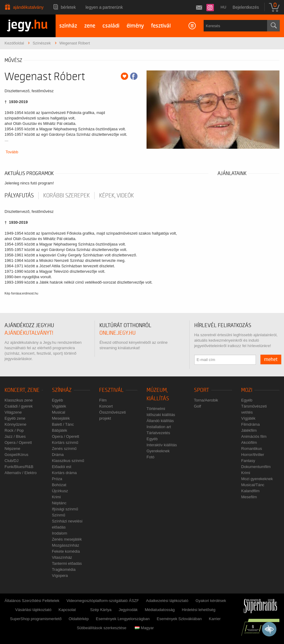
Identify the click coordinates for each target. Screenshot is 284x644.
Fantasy (248, 461)
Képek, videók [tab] (116, 196)
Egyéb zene (15, 418)
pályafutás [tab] (19, 196)
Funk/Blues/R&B (19, 467)
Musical (59, 412)
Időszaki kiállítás (161, 415)
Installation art (159, 427)
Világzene (13, 412)
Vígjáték (59, 406)
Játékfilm (249, 430)
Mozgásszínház (66, 545)
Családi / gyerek (19, 406)
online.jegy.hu (118, 333)
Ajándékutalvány (28, 7)
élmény (135, 26)
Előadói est (62, 467)
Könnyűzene (15, 424)
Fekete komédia (66, 551)
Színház (62, 390)
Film (103, 400)
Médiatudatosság (160, 610)
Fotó (150, 457)
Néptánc (59, 503)
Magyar (144, 628)
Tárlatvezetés (158, 433)
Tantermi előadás (67, 563)
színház (68, 26)
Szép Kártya (101, 610)
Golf (198, 406)
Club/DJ (11, 461)
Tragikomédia (64, 569)
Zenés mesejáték (67, 539)
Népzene (12, 449)
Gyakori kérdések (211, 601)
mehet (271, 359)
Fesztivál (111, 390)
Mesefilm (249, 497)
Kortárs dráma (64, 473)
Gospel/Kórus (16, 455)
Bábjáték (60, 430)
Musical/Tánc (253, 485)
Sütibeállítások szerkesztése (102, 628)
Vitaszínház (62, 557)
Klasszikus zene (19, 400)
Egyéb (58, 400)
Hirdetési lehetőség (199, 610)
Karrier (215, 619)
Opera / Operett (18, 442)
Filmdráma (250, 424)
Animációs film (254, 436)
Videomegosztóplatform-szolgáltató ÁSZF (103, 601)
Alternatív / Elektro (21, 473)
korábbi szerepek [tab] (66, 196)
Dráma (58, 455)
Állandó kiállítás (160, 421)
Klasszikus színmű (68, 461)
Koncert (106, 406)
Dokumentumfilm (256, 467)
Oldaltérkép (79, 619)
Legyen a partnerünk (104, 7)
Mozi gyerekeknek (257, 479)
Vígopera (60, 576)
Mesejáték (61, 418)
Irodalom (60, 533)
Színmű (59, 515)
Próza (57, 479)
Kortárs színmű (65, 442)
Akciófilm (249, 442)
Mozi (247, 390)
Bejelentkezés (246, 7)
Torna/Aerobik (206, 400)
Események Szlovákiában (179, 619)
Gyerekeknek (158, 451)
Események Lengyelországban (123, 619)
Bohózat (59, 485)
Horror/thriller (253, 455)
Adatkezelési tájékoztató (167, 601)
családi (111, 26)
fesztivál (161, 26)
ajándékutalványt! (29, 333)
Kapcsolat (67, 610)
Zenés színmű (64, 449)
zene (90, 26)
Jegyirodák (128, 610)
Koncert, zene (22, 390)
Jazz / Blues (15, 436)
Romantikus (252, 449)
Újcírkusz (60, 491)
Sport (202, 390)
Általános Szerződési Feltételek (32, 601)
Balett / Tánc (63, 424)
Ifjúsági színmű (65, 509)
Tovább (12, 152)
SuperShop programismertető (36, 619)
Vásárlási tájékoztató (33, 610)
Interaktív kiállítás (162, 445)
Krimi (56, 497)
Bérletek (68, 7)
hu (223, 7)
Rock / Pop (14, 430)
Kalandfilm (250, 491)
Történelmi (156, 409)
